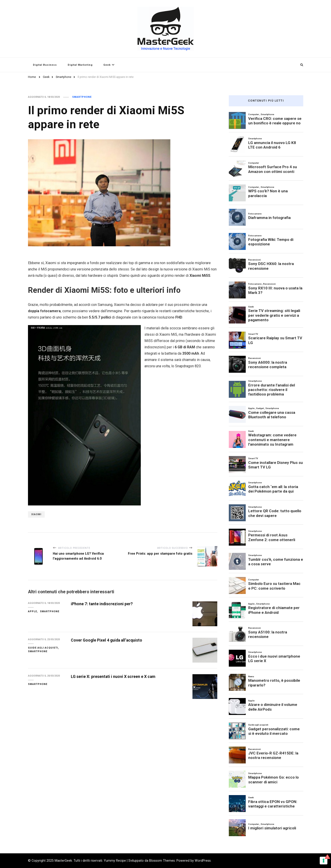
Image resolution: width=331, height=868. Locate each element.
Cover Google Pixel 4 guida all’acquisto (106, 640)
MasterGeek (63, 861)
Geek (107, 65)
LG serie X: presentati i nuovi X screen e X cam (113, 677)
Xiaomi (36, 514)
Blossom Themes (162, 861)
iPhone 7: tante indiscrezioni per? (102, 604)
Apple (32, 611)
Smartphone (82, 97)
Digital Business (45, 65)
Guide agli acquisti (43, 648)
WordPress (203, 861)
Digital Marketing (80, 65)
